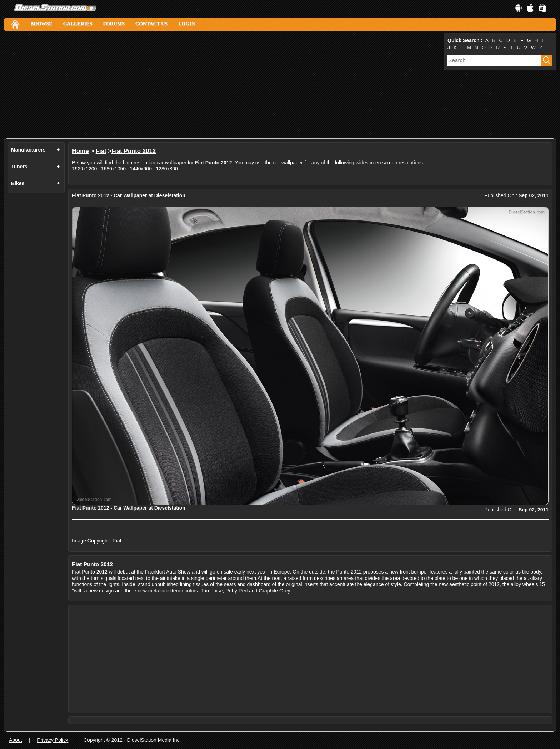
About (16, 740)
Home (81, 151)
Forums (114, 24)
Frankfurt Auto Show (168, 572)
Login (187, 24)
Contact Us (151, 24)
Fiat (101, 151)
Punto (343, 572)
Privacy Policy (53, 740)
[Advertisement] (218, 85)
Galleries (77, 24)
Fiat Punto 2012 (134, 151)
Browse (41, 24)
